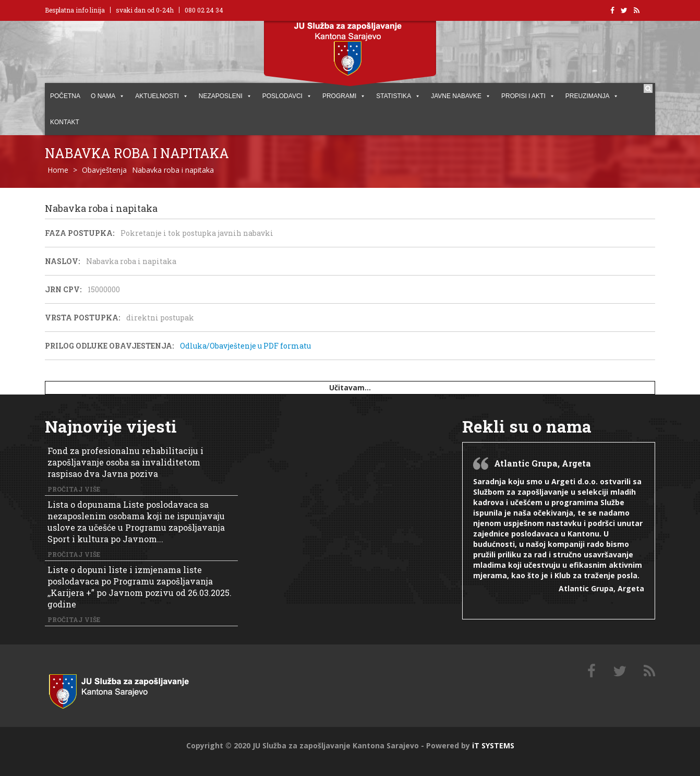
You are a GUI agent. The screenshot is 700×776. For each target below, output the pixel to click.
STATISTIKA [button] (398, 96)
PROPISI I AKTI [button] (528, 96)
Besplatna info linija (75, 10)
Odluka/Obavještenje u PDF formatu (245, 346)
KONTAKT (65, 122)
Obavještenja (104, 170)
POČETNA (65, 96)
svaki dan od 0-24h (145, 10)
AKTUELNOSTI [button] (161, 96)
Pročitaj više (74, 489)
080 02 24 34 (204, 10)
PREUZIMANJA (592, 96)
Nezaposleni (225, 96)
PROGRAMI (344, 96)
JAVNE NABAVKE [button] (461, 96)
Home (58, 170)
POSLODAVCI (287, 96)
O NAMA (108, 96)
